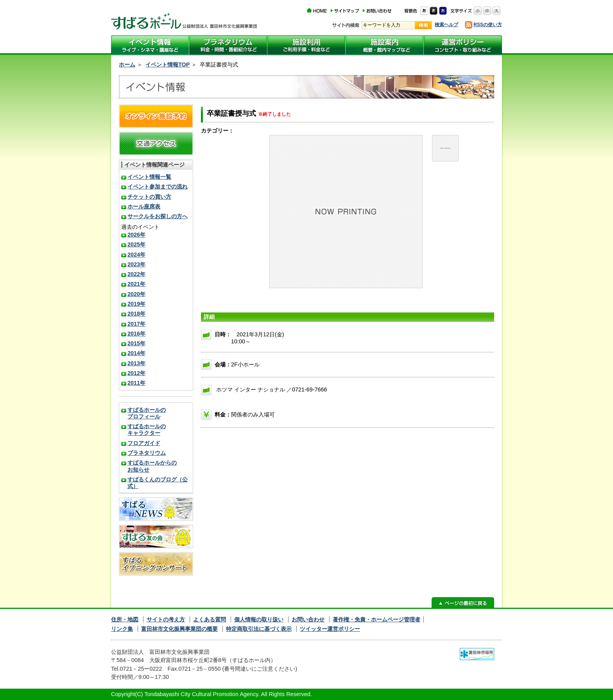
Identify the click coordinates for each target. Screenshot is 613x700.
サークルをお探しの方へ (158, 216)
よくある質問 (210, 619)
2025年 (136, 244)
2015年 (136, 343)
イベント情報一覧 (149, 177)
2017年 (136, 324)
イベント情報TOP (168, 65)
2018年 (136, 314)
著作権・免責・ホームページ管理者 (376, 619)
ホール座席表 (144, 206)
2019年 (136, 304)
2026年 (136, 235)
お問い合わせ (308, 619)
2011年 (136, 383)
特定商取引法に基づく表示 (259, 629)
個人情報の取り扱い (259, 619)
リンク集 (122, 629)
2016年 (136, 334)
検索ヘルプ (446, 25)
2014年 (136, 353)
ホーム (127, 65)
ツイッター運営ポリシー (330, 629)
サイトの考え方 (166, 619)
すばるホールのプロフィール (147, 413)
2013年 (136, 363)
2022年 (136, 274)
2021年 (136, 284)
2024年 (136, 255)
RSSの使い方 (488, 25)
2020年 (136, 294)
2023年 (136, 264)
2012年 (136, 373)
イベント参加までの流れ (158, 187)
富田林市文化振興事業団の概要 (179, 629)
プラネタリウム (147, 453)
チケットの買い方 (149, 197)
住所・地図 (125, 619)
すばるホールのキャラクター (147, 430)
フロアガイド (144, 443)
